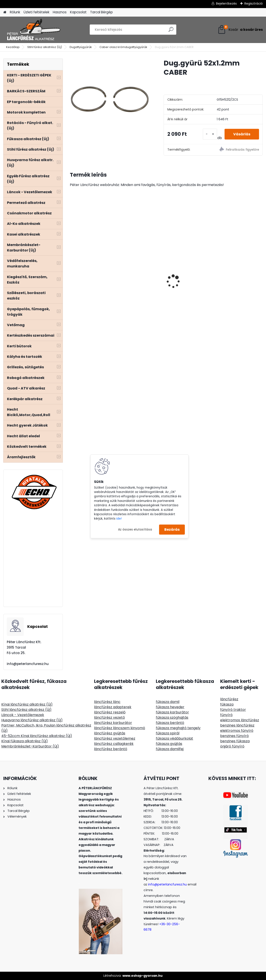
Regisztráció (254, 3)
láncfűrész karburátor (113, 723)
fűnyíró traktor (233, 710)
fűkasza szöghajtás (172, 717)
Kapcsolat (78, 12)
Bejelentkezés (226, 3)
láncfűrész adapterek (113, 707)
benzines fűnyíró (234, 736)
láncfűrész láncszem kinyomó (120, 728)
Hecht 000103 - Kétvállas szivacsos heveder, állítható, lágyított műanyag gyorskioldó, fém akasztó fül (101, 305)
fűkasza (227, 704)
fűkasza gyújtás (169, 744)
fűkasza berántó (170, 723)
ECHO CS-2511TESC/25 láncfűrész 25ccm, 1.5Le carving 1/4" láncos (231, 270)
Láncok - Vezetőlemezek (23, 715)
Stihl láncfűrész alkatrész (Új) (26, 710)
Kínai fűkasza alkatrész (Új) (25, 741)
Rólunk (15, 12)
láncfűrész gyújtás (110, 733)
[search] (171, 31)
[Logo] (33, 30)
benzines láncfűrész (237, 725)
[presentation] (72, 274)
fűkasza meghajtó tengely (178, 728)
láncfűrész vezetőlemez (115, 738)
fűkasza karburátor (172, 712)
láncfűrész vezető (109, 717)
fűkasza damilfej (170, 749)
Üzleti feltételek (36, 12)
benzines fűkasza (235, 741)
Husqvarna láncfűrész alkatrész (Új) (32, 720)
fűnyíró (226, 715)
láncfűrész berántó (111, 749)
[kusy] (210, 134)
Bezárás (172, 530)
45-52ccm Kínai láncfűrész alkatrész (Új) (37, 736)
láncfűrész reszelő (110, 712)
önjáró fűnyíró (232, 746)
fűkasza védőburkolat (174, 738)
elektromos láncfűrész (240, 720)
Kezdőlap (13, 47)
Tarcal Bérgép (101, 12)
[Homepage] (5, 12)
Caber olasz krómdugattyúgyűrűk (123, 47)
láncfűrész (229, 699)
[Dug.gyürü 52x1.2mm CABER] (110, 98)
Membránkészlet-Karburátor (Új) (30, 746)
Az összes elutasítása (135, 529)
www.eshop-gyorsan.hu (142, 976)
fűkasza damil (168, 702)
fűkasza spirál (168, 733)
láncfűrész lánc (107, 702)
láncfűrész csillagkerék (114, 744)
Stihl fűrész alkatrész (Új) (45, 47)
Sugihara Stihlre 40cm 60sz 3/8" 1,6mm (166, 266)
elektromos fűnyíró (237, 731)
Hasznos (60, 12)
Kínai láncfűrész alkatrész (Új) (27, 704)
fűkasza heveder (170, 707)
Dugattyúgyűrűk (81, 47)
